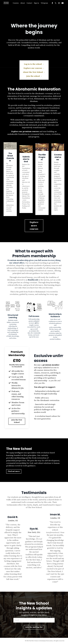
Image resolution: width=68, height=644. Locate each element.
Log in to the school (34, 64)
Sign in (36, 3)
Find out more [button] (14, 471)
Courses (16, 3)
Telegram (44, 3)
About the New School (34, 72)
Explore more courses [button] (34, 226)
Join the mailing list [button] (34, 627)
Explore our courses (34, 68)
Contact (29, 3)
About (23, 3)
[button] (17, 421)
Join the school (34, 76)
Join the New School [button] (17, 421)
